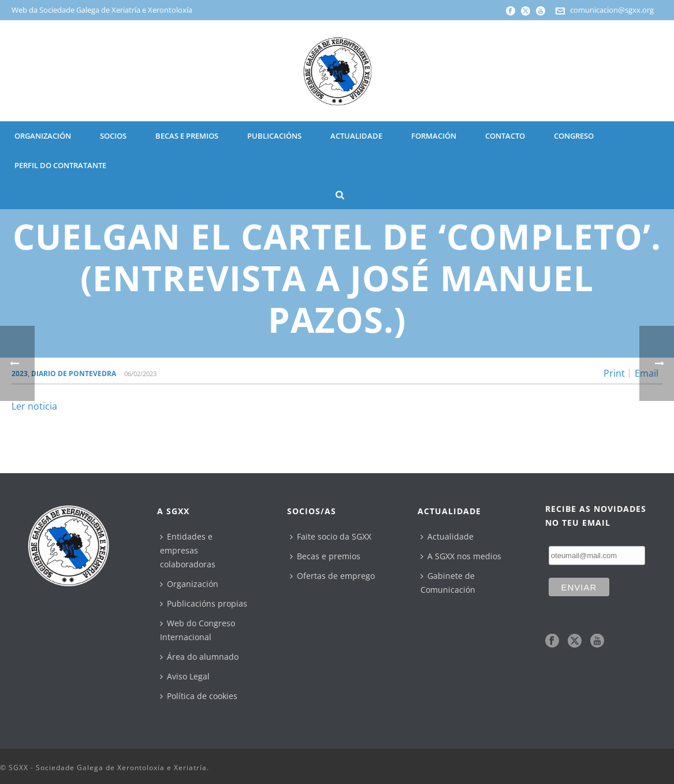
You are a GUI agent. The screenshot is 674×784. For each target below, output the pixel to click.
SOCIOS (113, 136)
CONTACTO (505, 136)
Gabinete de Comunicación (448, 583)
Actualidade (447, 536)
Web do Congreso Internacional (198, 630)
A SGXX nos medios (461, 556)
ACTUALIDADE (356, 136)
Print (614, 373)
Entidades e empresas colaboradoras (188, 550)
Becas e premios (325, 556)
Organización (189, 584)
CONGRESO (574, 136)
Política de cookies (199, 696)
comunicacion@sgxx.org (612, 10)
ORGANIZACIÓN (43, 136)
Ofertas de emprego (332, 576)
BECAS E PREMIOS (187, 136)
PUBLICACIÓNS (274, 136)
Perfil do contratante (60, 165)
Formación (434, 136)
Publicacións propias (204, 603)
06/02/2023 (140, 374)
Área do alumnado (199, 657)
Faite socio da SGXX (331, 536)
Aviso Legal (185, 676)
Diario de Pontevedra (74, 374)
